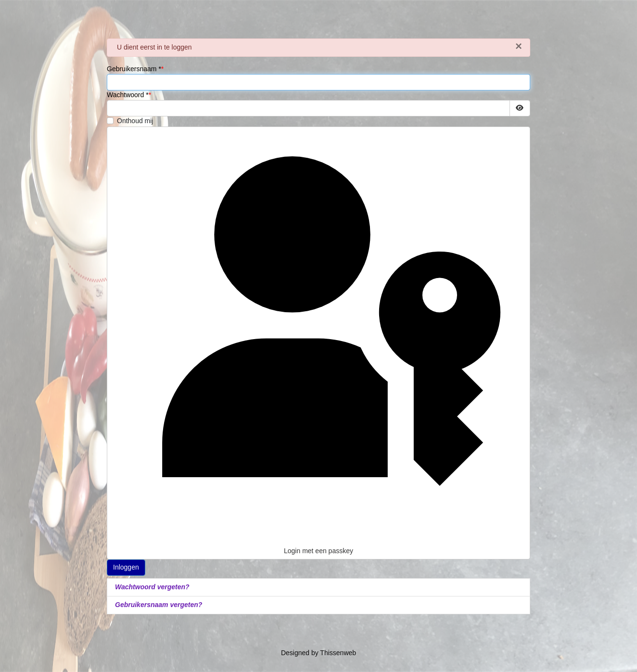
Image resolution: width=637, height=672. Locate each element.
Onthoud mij (135, 121)
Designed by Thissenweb (318, 653)
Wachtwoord (128, 95)
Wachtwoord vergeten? (152, 587)
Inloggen (126, 567)
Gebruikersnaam (134, 69)
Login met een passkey (318, 342)
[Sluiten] (519, 46)
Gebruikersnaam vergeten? (159, 605)
